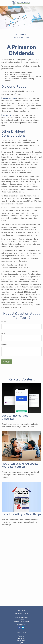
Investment (21, 638)
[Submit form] (7, 362)
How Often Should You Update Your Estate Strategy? (20, 465)
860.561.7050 (24, 614)
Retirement (21, 636)
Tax (22, 642)
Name (4, 322)
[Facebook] (20, 627)
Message (5, 345)
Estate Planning (22, 640)
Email (3, 333)
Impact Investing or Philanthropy (21, 514)
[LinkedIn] (23, 627)
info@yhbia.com (22, 624)
